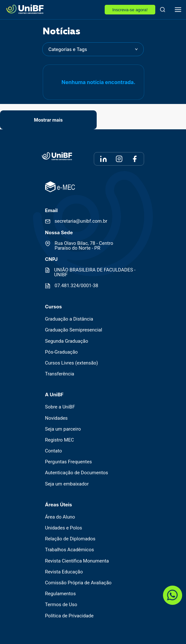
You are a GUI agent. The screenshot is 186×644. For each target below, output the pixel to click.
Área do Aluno (60, 517)
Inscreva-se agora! (130, 10)
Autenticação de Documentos (77, 473)
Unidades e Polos (64, 528)
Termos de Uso (61, 605)
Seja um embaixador (67, 484)
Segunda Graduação (67, 341)
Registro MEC (60, 440)
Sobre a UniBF (60, 407)
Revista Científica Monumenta (77, 561)
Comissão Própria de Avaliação (78, 583)
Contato (54, 451)
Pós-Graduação (61, 352)
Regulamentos (61, 594)
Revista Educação (64, 572)
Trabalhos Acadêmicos (70, 550)
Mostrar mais (48, 120)
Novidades (57, 418)
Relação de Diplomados (70, 539)
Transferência (60, 374)
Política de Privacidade (69, 616)
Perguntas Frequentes (69, 462)
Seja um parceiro (63, 429)
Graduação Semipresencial (74, 330)
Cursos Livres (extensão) (72, 363)
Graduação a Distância (69, 319)
